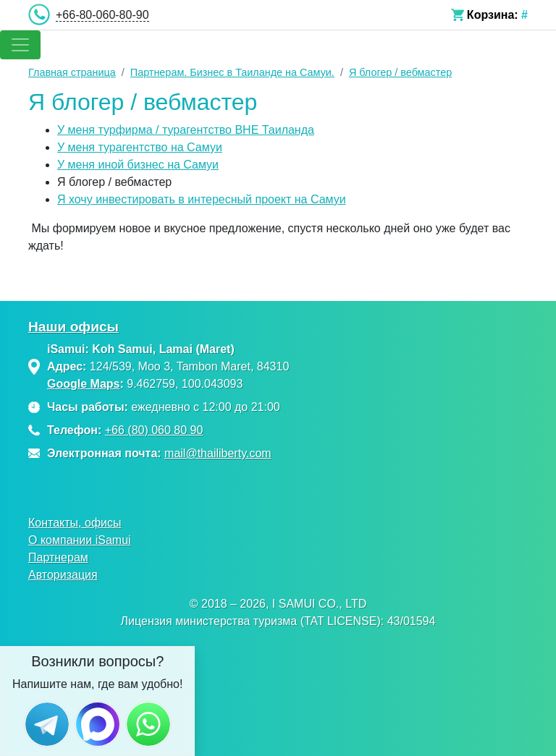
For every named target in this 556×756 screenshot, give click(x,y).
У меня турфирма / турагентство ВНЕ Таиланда (186, 130)
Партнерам (58, 557)
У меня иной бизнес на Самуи (138, 165)
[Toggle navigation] (20, 45)
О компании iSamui (80, 540)
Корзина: (493, 15)
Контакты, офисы (75, 523)
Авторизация (63, 575)
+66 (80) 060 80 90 (154, 430)
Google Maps (83, 384)
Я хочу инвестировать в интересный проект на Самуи (202, 199)
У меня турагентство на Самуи (140, 147)
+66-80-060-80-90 (102, 15)
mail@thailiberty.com (218, 453)
